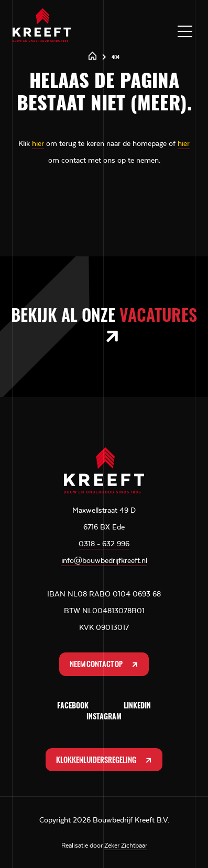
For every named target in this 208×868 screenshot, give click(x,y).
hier (38, 143)
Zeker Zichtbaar (126, 846)
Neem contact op (105, 664)
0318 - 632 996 (104, 544)
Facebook (73, 706)
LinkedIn (137, 706)
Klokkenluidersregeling (105, 760)
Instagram (104, 717)
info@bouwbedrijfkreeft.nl (104, 560)
